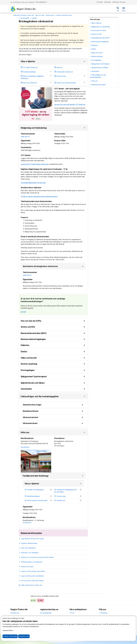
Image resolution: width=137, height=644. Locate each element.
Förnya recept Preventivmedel (36, 501)
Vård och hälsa (40, 15)
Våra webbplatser (42, 2)
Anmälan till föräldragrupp (34, 490)
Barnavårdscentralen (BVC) (34, 333)
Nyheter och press (119, 2)
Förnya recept (60, 76)
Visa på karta (25, 447)
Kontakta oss (60, 501)
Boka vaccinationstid (29, 83)
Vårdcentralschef (30, 417)
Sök (118, 9)
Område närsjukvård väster (64, 15)
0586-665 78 (25, 137)
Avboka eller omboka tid (63, 72)
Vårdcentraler (50, 15)
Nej (40, 600)
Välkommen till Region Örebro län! (24, 15)
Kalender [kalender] (108, 2)
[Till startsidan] (23, 9)
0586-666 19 (27, 275)
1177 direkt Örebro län (29, 67)
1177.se (72, 613)
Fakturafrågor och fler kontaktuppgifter (40, 397)
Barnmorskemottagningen (33, 339)
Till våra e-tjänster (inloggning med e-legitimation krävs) (39, 196)
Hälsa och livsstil (29, 358)
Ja (33, 600)
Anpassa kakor (9, 630)
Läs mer (23, 312)
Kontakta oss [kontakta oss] (15, 613)
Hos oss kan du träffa (31, 321)
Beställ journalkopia (28, 72)
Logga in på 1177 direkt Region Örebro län (34, 164)
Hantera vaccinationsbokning (65, 83)
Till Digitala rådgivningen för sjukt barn (33, 183)
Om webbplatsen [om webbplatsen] (46, 613)
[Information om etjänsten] (51, 72)
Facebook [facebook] (103, 613)
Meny (124, 9)
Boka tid (58, 67)
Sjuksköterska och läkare (33, 383)
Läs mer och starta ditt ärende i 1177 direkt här (70, 104)
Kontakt (99, 2)
